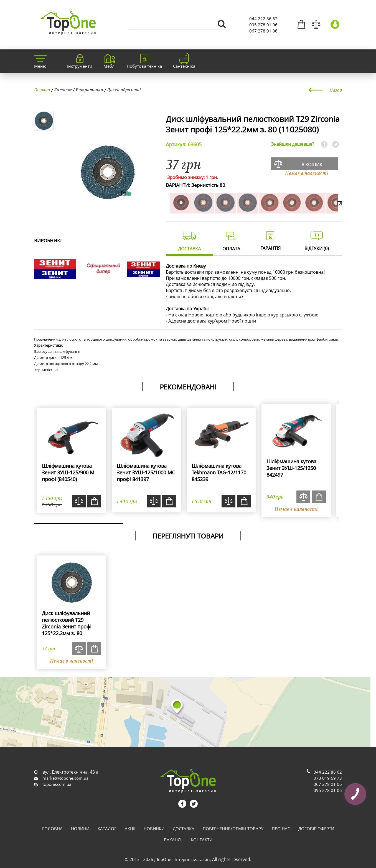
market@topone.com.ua (65, 778)
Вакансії (173, 840)
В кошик (312, 165)
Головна (42, 90)
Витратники (89, 90)
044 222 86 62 (263, 19)
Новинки (154, 829)
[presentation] (340, 203)
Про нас (281, 829)
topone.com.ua (57, 784)
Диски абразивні (124, 90)
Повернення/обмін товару (233, 829)
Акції (130, 829)
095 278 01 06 (263, 25)
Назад (336, 90)
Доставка (184, 829)
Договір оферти (316, 829)
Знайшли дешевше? (293, 144)
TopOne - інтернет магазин (183, 859)
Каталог (63, 90)
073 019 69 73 (328, 778)
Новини (80, 829)
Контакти (202, 840)
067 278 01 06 (263, 31)
